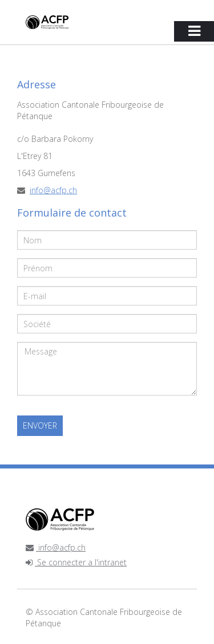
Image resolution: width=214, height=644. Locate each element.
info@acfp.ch (53, 190)
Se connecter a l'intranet (76, 562)
